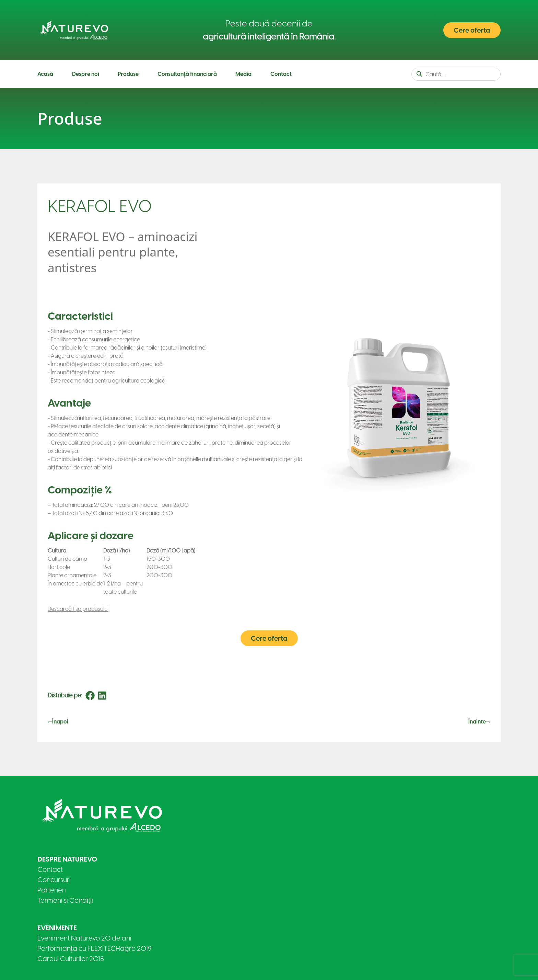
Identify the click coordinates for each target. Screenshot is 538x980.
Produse (128, 74)
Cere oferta (472, 30)
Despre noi (86, 74)
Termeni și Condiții (65, 900)
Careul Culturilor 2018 (71, 959)
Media (243, 74)
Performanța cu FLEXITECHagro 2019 (95, 948)
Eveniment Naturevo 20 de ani (84, 938)
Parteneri (52, 890)
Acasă (45, 74)
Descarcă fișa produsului (78, 609)
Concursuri (54, 880)
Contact (281, 74)
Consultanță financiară (187, 74)
